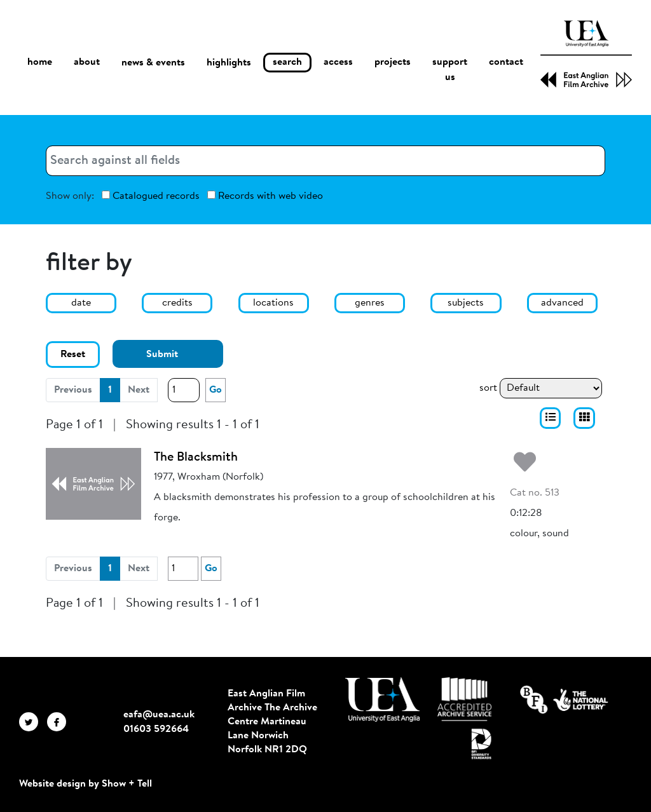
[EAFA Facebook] (60, 722)
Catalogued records (151, 196)
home (40, 63)
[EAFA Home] (586, 54)
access (338, 63)
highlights (229, 63)
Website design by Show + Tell (86, 784)
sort (488, 388)
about (87, 63)
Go (216, 390)
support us (450, 71)
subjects (466, 303)
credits (177, 303)
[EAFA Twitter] (33, 722)
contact (506, 63)
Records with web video (265, 196)
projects (393, 63)
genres (370, 303)
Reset (73, 355)
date (81, 303)
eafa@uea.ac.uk (159, 715)
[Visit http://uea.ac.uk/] (382, 700)
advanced (562, 303)
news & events (153, 63)
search (287, 63)
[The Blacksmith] (93, 484)
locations (273, 303)
